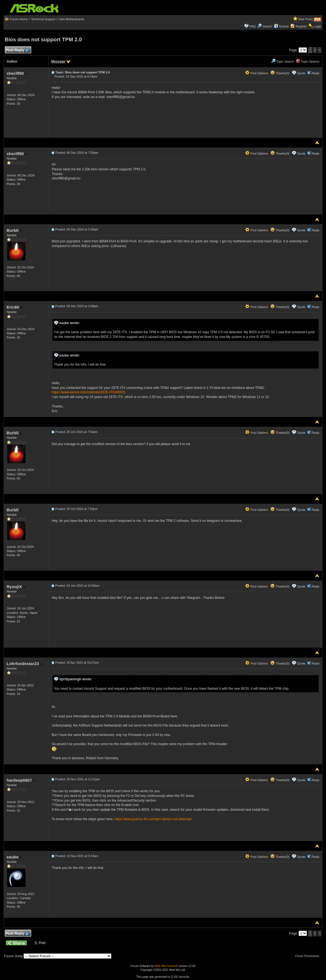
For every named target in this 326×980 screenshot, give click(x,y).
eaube (14, 857)
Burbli (14, 230)
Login (318, 26)
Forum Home (19, 19)
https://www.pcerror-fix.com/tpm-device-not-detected (153, 819)
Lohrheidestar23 (24, 664)
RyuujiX (16, 587)
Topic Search (283, 61)
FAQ (253, 26)
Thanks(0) (280, 73)
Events (281, 26)
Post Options (256, 73)
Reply (315, 73)
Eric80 (14, 307)
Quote (301, 73)
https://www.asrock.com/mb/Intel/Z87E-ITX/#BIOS (88, 392)
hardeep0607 (21, 780)
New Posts (306, 19)
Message (58, 61)
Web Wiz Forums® (166, 966)
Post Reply (17, 50)
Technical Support (43, 19)
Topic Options (308, 61)
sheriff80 (17, 73)
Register (301, 26)
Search (267, 26)
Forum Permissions (309, 956)
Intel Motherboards (71, 19)
